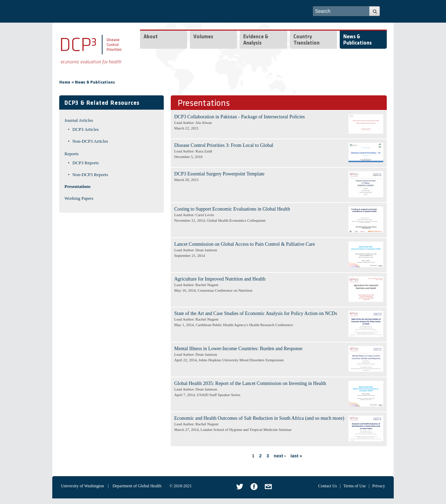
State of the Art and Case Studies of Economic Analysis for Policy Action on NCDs (256, 313)
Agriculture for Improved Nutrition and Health (220, 279)
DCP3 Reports (86, 163)
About (151, 37)
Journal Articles (79, 120)
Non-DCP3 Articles (90, 141)
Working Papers (79, 198)
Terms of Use (354, 486)
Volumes (203, 37)
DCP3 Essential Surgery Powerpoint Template (219, 174)
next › (280, 456)
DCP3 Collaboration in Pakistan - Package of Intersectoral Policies (240, 117)
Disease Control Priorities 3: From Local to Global (224, 145)
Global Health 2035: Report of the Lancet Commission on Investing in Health (250, 383)
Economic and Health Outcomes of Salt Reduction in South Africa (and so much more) (259, 418)
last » (296, 456)
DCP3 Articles (86, 129)
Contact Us (328, 486)
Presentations (78, 186)
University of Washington (82, 486)
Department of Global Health (137, 486)
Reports (71, 154)
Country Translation (306, 40)
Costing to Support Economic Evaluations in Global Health (232, 209)
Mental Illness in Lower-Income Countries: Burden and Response (238, 349)
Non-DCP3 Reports (90, 175)
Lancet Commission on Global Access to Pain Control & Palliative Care (245, 244)
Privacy (379, 486)
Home (65, 82)
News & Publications (357, 40)
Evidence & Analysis (256, 40)
